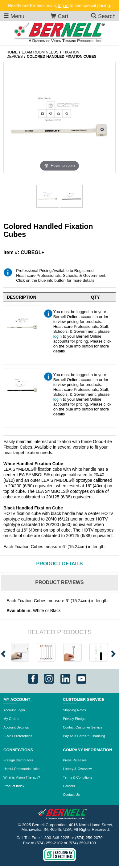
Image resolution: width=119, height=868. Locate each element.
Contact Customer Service (83, 727)
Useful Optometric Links (21, 769)
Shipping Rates (74, 710)
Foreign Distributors (18, 760)
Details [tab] (60, 564)
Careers (69, 786)
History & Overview (77, 769)
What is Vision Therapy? (22, 777)
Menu (14, 16)
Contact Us (71, 795)
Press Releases (75, 760)
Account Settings (16, 727)
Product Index (14, 786)
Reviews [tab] (59, 582)
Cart (59, 16)
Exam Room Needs (40, 52)
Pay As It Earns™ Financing (84, 736)
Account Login (14, 710)
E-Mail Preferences (18, 736)
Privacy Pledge (74, 719)
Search (103, 16)
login (57, 336)
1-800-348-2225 (55, 838)
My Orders (11, 719)
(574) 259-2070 (89, 838)
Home (12, 52)
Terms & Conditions (78, 777)
